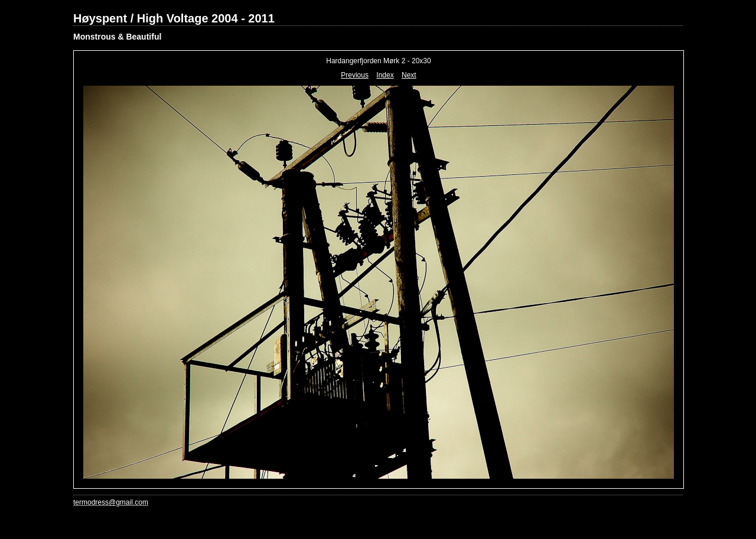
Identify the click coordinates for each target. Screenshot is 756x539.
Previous (355, 75)
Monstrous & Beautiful (117, 37)
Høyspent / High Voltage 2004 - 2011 (174, 18)
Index (385, 75)
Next (409, 75)
